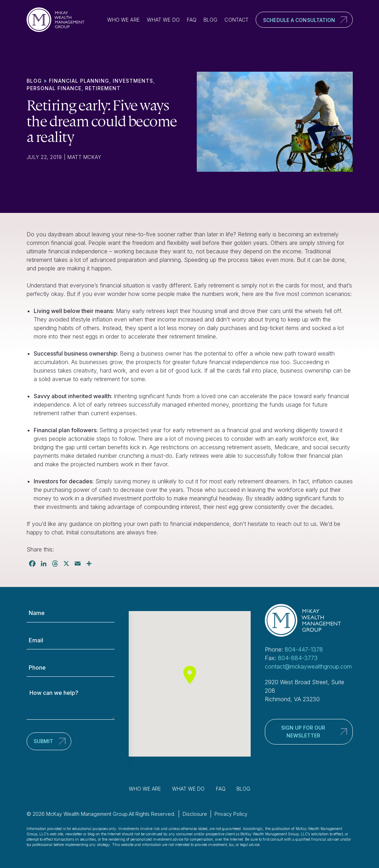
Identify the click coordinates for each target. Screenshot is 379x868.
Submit (43, 741)
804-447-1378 (304, 649)
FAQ (192, 20)
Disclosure (195, 814)
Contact (236, 20)
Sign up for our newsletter (303, 732)
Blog (210, 20)
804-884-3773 (298, 658)
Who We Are (123, 20)
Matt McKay (84, 157)
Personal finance (54, 88)
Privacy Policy (231, 814)
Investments (133, 81)
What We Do (163, 20)
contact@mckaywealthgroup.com (308, 666)
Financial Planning (79, 81)
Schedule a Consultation (299, 20)
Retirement (103, 88)
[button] (190, 675)
